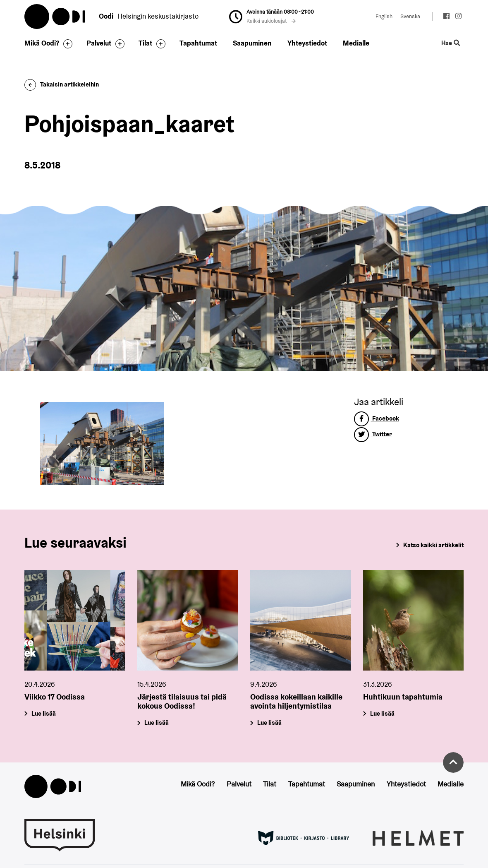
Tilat (145, 43)
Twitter (373, 434)
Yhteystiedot (307, 43)
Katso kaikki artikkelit (433, 545)
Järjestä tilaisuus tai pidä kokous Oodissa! (182, 701)
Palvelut (99, 43)
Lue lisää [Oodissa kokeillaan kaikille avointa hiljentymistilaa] (269, 723)
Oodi (55, 17)
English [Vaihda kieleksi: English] (384, 16)
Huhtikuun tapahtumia (403, 697)
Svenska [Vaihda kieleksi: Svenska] (410, 16)
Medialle (356, 43)
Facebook (377, 418)
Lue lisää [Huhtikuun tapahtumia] (382, 713)
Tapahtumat (198, 43)
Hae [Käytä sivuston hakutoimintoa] (451, 43)
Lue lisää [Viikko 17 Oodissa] (44, 713)
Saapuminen (252, 43)
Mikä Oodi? (42, 43)
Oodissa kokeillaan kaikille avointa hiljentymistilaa (296, 701)
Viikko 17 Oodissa (55, 697)
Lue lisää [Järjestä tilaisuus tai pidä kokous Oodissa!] (157, 723)
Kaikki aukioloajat (271, 21)
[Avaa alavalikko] (66, 44)
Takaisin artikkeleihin (62, 84)
